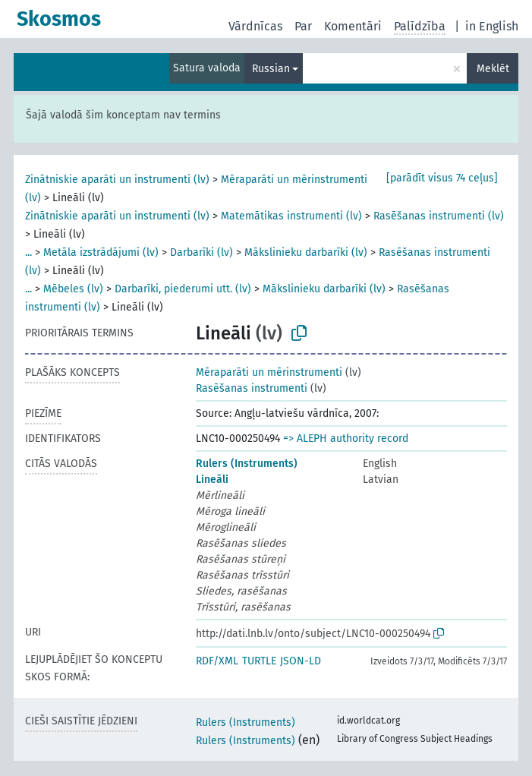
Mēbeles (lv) (73, 289)
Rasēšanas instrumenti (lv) (439, 216)
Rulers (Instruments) (247, 464)
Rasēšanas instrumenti (252, 388)
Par (303, 26)
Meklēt (493, 69)
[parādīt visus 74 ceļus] (442, 178)
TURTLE (259, 661)
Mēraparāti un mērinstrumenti (269, 372)
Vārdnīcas (255, 26)
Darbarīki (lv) (201, 252)
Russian (271, 69)
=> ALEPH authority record (346, 438)
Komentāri (353, 26)
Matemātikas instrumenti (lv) (291, 216)
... (28, 252)
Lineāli (212, 479)
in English (492, 26)
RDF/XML (217, 661)
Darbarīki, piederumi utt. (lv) (183, 289)
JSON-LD (301, 661)
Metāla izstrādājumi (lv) (101, 252)
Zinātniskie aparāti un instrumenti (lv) (117, 180)
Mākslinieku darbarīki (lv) (306, 252)
